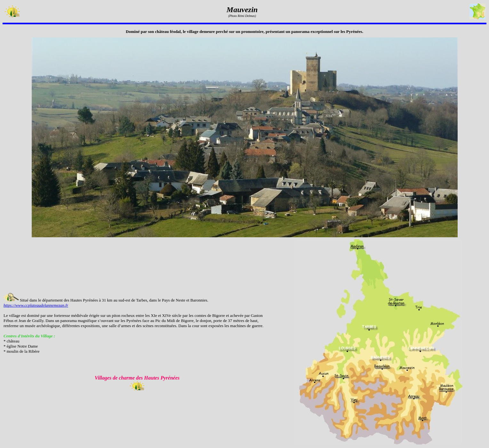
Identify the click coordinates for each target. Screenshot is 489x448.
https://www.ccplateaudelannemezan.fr (36, 305)
